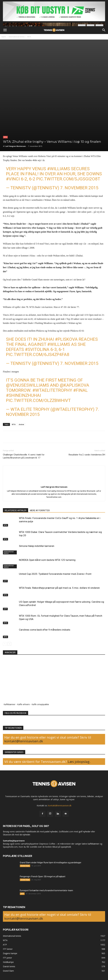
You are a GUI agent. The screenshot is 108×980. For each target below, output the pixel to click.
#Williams (59, 169)
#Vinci (13, 179)
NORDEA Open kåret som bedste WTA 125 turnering (47, 560)
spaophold (66, 847)
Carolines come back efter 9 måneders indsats (45, 630)
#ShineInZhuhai (23, 395)
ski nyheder (25, 835)
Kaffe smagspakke (40, 704)
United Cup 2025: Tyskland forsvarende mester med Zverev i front (55, 574)
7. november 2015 (79, 188)
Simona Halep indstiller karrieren (37, 546)
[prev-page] (5, 644)
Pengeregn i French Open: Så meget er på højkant (43, 877)
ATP (5, 581)
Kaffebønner (9, 704)
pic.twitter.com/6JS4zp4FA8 (38, 354)
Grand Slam (25, 866)
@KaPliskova (74, 385)
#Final (80, 390)
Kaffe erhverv (23, 704)
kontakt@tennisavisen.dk (24, 741)
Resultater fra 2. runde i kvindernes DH (87, 455)
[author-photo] (54, 483)
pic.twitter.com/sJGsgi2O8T (68, 179)
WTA (29, 37)
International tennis (17, 37)
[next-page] (9, 644)
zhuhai (21, 424)
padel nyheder (51, 832)
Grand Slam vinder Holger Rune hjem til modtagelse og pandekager (51, 863)
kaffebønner (93, 844)
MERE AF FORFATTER (40, 510)
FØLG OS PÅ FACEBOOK (16, 713)
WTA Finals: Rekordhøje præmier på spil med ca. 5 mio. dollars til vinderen (59, 588)
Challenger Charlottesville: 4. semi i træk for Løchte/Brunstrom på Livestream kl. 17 (24, 456)
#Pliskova (66, 339)
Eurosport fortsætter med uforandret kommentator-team (46, 890)
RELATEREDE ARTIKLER (16, 510)
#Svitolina (37, 349)
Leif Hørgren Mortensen (16, 146)
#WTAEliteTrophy (52, 390)
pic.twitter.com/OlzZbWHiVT (38, 400)
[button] (5, 30)
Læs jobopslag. (79, 762)
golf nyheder (85, 832)
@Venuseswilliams (27, 385)
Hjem (4, 37)
